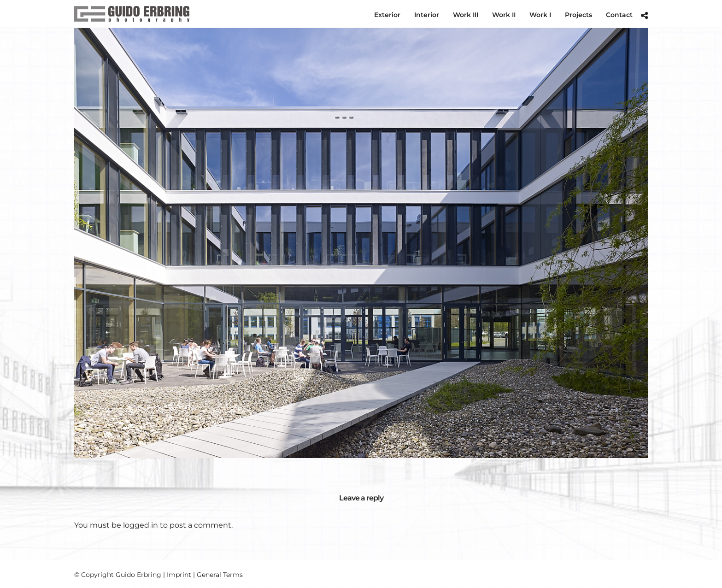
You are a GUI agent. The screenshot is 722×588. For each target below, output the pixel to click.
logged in (141, 525)
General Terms (220, 575)
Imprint (179, 575)
